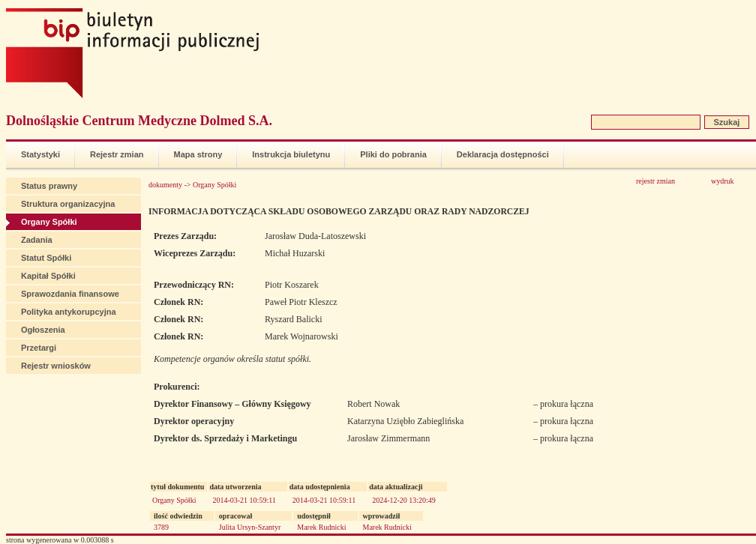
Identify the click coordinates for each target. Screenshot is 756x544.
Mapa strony (198, 154)
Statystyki (40, 154)
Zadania (37, 240)
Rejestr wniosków (56, 366)
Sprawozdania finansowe (70, 294)
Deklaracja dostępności (503, 154)
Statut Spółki (46, 258)
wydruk (723, 181)
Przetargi (39, 348)
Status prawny (49, 186)
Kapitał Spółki (48, 276)
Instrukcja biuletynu (291, 154)
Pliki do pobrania (393, 154)
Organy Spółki (49, 222)
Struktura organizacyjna (68, 204)
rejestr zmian (655, 181)
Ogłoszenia (43, 330)
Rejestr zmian (117, 154)
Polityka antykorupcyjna (69, 312)
